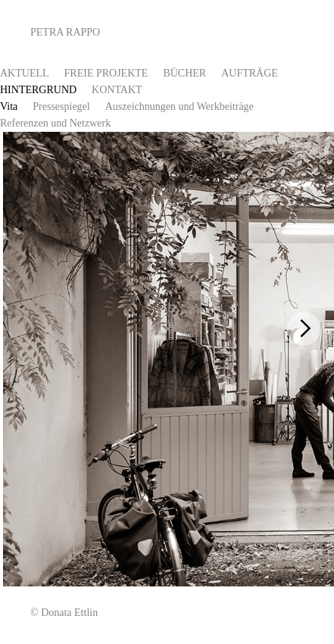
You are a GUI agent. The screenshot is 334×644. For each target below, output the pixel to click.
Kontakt (117, 90)
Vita (9, 106)
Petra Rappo (65, 32)
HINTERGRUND (38, 90)
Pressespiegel (61, 106)
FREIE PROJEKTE (106, 73)
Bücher (184, 73)
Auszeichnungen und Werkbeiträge (179, 106)
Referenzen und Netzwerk (55, 123)
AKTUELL (25, 73)
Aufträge (250, 73)
